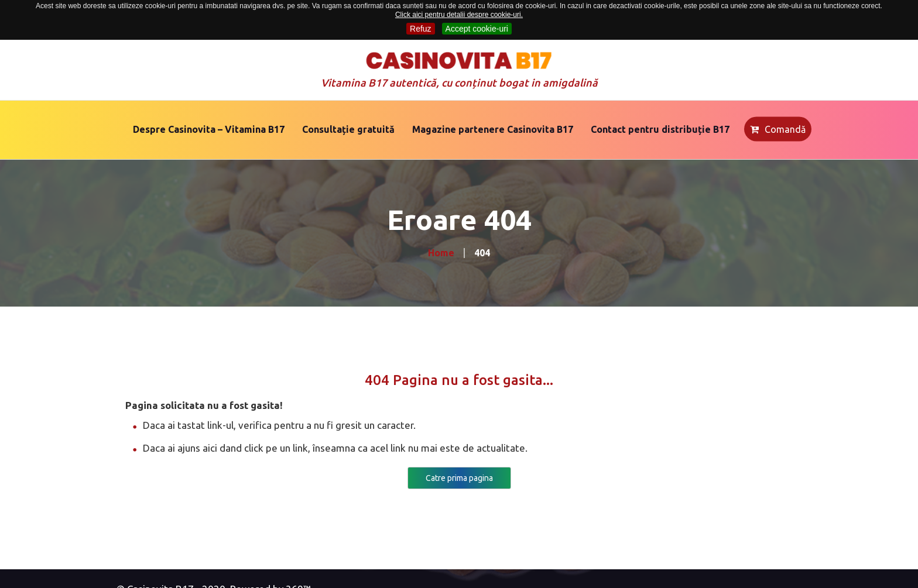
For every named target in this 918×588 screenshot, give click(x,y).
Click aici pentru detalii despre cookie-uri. (459, 15)
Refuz (421, 29)
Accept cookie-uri (477, 29)
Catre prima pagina (459, 478)
